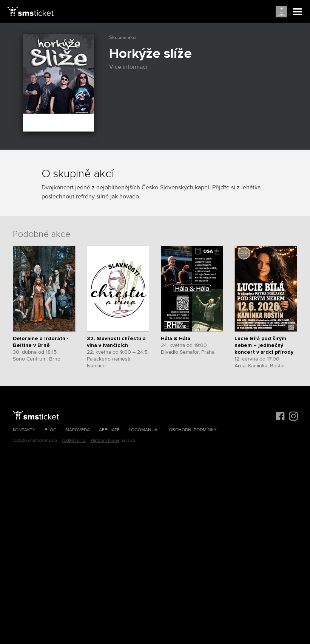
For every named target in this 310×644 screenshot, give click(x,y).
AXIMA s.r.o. (74, 440)
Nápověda (78, 430)
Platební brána (105, 440)
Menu (298, 12)
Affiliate (109, 430)
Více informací (132, 67)
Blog (51, 430)
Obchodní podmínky (193, 430)
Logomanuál (144, 430)
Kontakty (24, 430)
